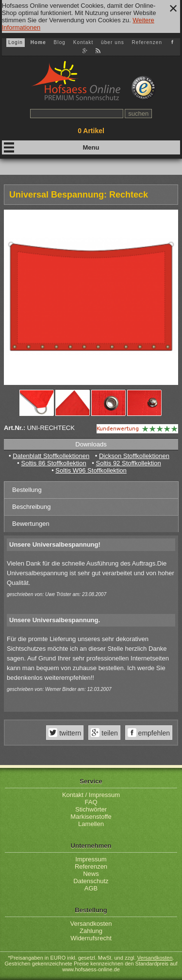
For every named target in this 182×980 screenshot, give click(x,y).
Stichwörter (91, 809)
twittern (69, 733)
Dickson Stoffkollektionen (134, 456)
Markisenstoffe (91, 817)
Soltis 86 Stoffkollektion (54, 463)
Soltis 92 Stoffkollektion (128, 463)
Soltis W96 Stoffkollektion (91, 470)
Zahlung (91, 931)
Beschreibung (32, 507)
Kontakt (83, 42)
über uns (113, 42)
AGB (91, 888)
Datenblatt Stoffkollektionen (51, 456)
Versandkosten (91, 924)
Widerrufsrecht (91, 938)
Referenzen (147, 42)
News (91, 874)
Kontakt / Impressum (91, 795)
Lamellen (91, 824)
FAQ (91, 802)
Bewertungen (31, 524)
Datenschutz (91, 881)
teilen (108, 733)
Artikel (91, 131)
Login (16, 42)
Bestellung (27, 490)
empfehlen (153, 733)
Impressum (91, 859)
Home (38, 42)
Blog (60, 42)
